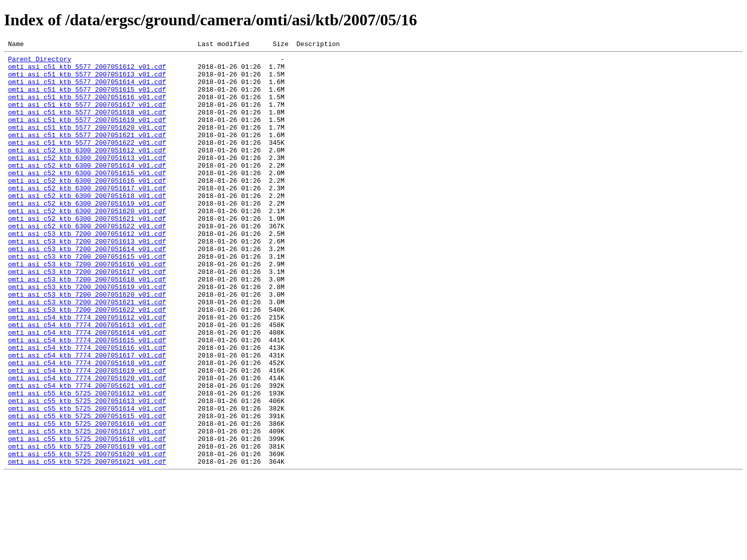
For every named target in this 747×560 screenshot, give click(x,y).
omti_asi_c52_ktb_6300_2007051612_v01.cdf (87, 171)
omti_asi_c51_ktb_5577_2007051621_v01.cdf (87, 153)
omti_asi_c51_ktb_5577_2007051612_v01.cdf (87, 71)
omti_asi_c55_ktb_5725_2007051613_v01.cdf (87, 472)
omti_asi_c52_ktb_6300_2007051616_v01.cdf (87, 208)
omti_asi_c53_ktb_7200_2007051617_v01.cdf (87, 317)
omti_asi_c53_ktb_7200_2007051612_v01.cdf (87, 271)
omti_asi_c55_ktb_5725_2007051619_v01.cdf (87, 527)
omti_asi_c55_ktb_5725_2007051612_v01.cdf (87, 463)
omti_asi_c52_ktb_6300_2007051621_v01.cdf (87, 253)
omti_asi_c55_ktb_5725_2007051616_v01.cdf (87, 499)
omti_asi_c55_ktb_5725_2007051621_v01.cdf (87, 545)
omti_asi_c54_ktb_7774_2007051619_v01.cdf (87, 435)
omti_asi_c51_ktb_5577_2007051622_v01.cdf (87, 162)
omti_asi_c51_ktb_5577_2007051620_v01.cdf (87, 144)
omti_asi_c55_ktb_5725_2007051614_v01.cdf (87, 481)
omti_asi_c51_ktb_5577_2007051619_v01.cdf (87, 135)
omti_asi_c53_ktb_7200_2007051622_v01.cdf (87, 363)
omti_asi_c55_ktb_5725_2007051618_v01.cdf (87, 517)
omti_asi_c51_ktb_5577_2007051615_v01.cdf (87, 98)
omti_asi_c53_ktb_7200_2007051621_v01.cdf (87, 353)
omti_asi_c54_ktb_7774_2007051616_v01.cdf (87, 408)
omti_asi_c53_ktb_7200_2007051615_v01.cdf (87, 299)
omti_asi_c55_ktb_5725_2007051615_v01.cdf (87, 490)
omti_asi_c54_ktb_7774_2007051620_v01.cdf (87, 445)
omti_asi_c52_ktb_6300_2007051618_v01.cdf (87, 226)
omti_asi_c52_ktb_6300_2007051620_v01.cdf (87, 244)
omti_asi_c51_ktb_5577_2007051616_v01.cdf (87, 107)
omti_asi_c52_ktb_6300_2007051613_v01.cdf (87, 180)
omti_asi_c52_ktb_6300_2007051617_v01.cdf (87, 217)
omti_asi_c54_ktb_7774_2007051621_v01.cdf (87, 454)
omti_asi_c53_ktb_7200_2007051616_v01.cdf (87, 308)
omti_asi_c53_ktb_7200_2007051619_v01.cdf (87, 335)
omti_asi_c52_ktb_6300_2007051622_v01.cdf (87, 262)
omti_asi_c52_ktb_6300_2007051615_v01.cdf (87, 198)
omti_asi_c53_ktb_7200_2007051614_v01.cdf (87, 290)
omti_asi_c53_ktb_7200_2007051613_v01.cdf (87, 281)
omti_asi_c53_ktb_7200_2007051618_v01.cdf (87, 326)
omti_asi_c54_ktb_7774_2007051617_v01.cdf (87, 417)
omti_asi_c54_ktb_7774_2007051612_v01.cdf (87, 372)
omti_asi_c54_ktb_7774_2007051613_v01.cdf (87, 381)
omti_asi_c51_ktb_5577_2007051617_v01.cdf (87, 116)
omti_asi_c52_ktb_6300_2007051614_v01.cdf (87, 189)
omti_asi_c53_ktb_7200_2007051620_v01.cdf (87, 344)
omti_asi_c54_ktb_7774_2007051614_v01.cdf (87, 390)
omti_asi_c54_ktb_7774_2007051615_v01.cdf (87, 399)
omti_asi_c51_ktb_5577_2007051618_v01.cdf (87, 126)
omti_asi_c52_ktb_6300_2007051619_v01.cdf (87, 235)
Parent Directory (40, 62)
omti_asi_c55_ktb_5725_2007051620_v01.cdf (87, 536)
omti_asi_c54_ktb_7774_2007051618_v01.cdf (87, 426)
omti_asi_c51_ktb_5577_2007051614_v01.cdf (87, 89)
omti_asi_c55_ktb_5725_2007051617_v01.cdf (87, 508)
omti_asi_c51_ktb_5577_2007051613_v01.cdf (87, 80)
